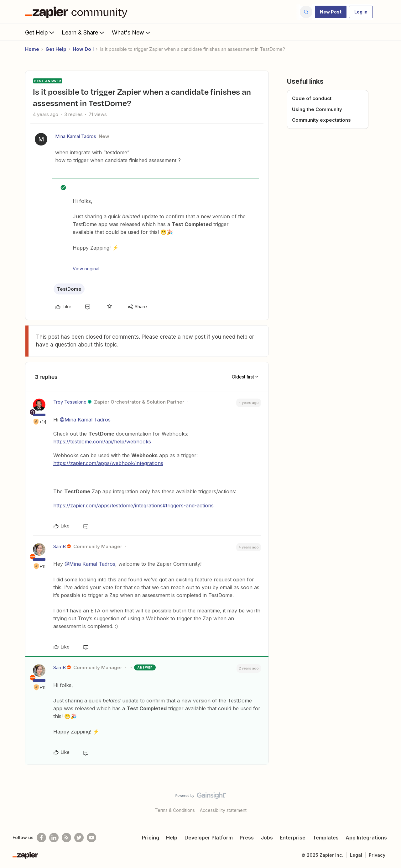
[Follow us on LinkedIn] (54, 838)
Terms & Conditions (175, 810)
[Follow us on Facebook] (41, 838)
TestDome (69, 289)
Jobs (267, 838)
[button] (331, 12)
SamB (60, 546)
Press (247, 838)
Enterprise (293, 838)
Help (172, 838)
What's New (132, 32)
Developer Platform (209, 838)
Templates (326, 838)
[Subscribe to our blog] (66, 838)
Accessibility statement (223, 810)
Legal (356, 855)
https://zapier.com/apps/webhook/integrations (108, 463)
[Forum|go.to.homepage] (78, 12)
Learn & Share (84, 32)
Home (32, 49)
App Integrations (366, 838)
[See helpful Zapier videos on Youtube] (91, 838)
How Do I (83, 49)
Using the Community (317, 109)
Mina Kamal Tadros (76, 136)
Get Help (40, 32)
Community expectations (321, 120)
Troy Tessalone (70, 402)
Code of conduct (312, 98)
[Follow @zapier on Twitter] (79, 838)
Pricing (151, 838)
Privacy (377, 855)
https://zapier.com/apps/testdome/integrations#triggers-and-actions (133, 505)
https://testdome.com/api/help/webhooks (102, 442)
